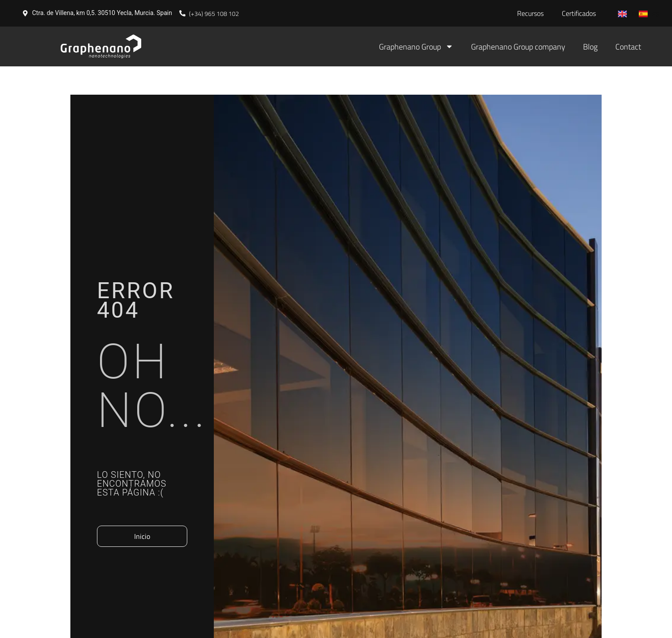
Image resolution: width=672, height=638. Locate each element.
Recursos (530, 13)
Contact (628, 47)
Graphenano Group (416, 46)
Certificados (579, 13)
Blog (590, 47)
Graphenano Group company (518, 47)
